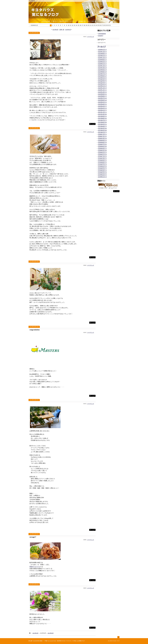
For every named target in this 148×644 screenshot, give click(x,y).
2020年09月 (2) (102, 141)
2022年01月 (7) (102, 110)
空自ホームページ (35, 567)
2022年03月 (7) (102, 106)
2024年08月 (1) (102, 60)
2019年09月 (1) (102, 161)
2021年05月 (68, 30)
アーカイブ (102, 47)
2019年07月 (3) (102, 165)
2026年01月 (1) (102, 50)
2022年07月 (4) (102, 98)
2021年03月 (55, 30)
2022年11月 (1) (102, 90)
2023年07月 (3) (102, 74)
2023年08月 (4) (102, 72)
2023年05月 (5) (102, 78)
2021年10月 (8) (102, 114)
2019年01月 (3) (102, 177)
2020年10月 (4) (102, 139)
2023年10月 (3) (102, 68)
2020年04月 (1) (102, 149)
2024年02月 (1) (102, 62)
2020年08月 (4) (102, 143)
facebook (85, 124)
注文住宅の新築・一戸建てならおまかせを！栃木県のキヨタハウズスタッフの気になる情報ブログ (60, 641)
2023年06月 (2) (102, 76)
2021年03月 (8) (102, 128)
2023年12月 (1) (102, 66)
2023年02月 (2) (102, 84)
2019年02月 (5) (102, 175)
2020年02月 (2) (102, 153)
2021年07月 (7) (102, 120)
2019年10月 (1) (102, 159)
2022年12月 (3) (102, 88)
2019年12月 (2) (102, 157)
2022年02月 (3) (102, 108)
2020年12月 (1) (102, 134)
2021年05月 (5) (102, 124)
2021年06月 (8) (102, 122)
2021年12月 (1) (102, 112)
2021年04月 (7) (102, 126)
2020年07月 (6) (102, 145)
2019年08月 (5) (102, 163)
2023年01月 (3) (102, 86)
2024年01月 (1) (102, 64)
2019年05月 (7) (102, 169)
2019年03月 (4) (102, 173)
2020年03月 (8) (102, 151)
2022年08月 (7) (102, 96)
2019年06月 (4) (102, 167)
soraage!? (33, 537)
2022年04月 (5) (102, 104)
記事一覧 (62, 30)
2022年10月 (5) (102, 92)
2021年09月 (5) (102, 116)
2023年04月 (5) (102, 80)
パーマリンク (91, 37)
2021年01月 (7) (102, 132)
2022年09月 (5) (102, 94)
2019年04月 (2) (102, 171)
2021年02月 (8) (102, 130)
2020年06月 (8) (102, 147)
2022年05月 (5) (102, 102)
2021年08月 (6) (102, 118)
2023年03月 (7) (102, 82)
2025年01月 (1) (102, 56)
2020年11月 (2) (102, 136)
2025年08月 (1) (102, 54)
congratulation (35, 330)
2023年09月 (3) (102, 70)
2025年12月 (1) (102, 52)
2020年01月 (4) (102, 155)
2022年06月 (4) (102, 100)
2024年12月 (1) (102, 58)
